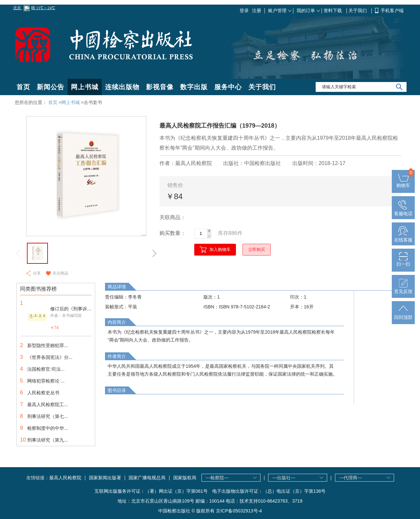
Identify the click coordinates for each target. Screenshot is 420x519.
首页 (23, 87)
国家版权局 (185, 478)
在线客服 (403, 237)
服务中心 (228, 87)
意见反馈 (403, 289)
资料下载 (333, 10)
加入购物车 (220, 249)
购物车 (403, 183)
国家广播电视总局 (147, 478)
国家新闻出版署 (105, 478)
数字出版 (194, 87)
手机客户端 (392, 10)
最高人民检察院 (65, 478)
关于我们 (358, 10)
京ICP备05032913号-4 (239, 511)
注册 (257, 10)
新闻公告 (51, 87)
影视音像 (160, 87)
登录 (244, 10)
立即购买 (257, 249)
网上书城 (85, 87)
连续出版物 (122, 87)
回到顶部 (403, 315)
